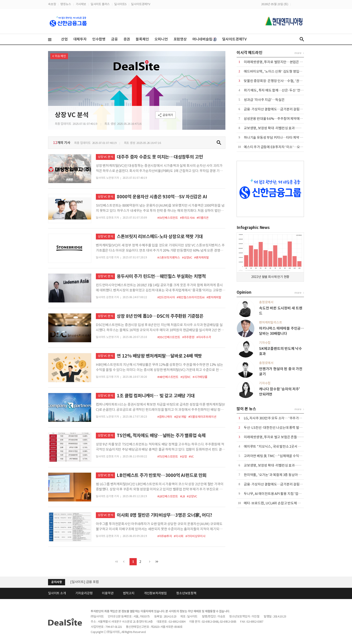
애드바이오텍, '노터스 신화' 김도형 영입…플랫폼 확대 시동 (285, 71)
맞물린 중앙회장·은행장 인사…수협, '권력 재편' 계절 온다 (284, 81)
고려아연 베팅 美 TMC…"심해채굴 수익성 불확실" (279, 456)
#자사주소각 (204, 337)
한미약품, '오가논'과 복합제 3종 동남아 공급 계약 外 (280, 475)
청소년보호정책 (186, 593)
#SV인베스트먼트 (168, 218)
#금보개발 (180, 417)
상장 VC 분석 (72, 115)
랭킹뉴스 (66, 4)
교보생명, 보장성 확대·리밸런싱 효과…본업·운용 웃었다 (283, 128)
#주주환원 (188, 337)
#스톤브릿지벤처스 (169, 258)
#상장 (183, 457)
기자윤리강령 (84, 593)
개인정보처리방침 (155, 593)
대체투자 (80, 39)
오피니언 (161, 39)
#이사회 (178, 536)
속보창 (52, 4)
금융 (114, 39)
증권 (127, 39)
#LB (182, 496)
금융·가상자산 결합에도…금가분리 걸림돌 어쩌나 (278, 109)
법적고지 (129, 593)
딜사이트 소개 (57, 593)
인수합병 (99, 39)
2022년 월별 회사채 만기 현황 (270, 277)
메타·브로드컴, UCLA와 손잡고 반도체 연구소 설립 (279, 503)
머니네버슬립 (205, 39)
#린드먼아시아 (166, 297)
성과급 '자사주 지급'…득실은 (264, 100)
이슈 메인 (60, 56)
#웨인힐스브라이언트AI (191, 297)
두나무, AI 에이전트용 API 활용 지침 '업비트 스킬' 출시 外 (284, 494)
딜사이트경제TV (141, 4)
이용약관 (108, 593)
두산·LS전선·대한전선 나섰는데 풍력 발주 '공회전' (279, 428)
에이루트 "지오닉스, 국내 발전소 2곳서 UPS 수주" (279, 446)
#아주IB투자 (165, 536)
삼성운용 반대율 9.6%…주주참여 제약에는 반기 (277, 119)
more (298, 53)
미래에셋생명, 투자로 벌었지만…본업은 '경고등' (277, 62)
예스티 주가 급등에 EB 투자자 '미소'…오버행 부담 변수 (282, 147)
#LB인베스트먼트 (168, 496)
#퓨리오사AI (187, 218)
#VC (191, 457)
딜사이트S (120, 4)
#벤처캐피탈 (202, 258)
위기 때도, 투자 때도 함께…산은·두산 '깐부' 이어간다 (281, 90)
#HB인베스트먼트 (168, 377)
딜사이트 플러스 (100, 4)
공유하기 (168, 115)
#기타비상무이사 (195, 536)
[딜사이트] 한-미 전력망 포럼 (90, 581)
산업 (64, 39)
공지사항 (56, 582)
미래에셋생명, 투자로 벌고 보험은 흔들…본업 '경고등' (281, 437)
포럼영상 (180, 39)
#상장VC (187, 258)
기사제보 (81, 4)
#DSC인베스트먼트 (169, 337)
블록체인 (142, 39)
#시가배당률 (200, 377)
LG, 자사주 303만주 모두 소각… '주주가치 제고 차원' (280, 418)
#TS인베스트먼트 (168, 457)
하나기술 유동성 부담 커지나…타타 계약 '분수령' (278, 138)
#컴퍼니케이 (165, 417)
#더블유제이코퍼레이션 (202, 417)
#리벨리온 (203, 218)
